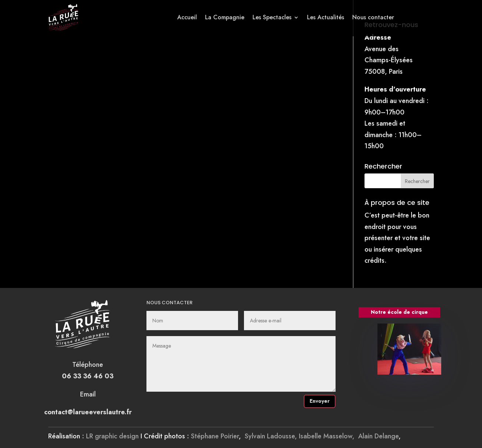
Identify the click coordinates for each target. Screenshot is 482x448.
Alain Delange (378, 436)
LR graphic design (112, 436)
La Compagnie (225, 17)
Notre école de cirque (399, 312)
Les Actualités (326, 17)
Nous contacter (373, 17)
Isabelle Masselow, (329, 436)
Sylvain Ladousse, (272, 436)
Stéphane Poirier (215, 436)
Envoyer (320, 401)
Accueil (187, 17)
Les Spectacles (272, 17)
